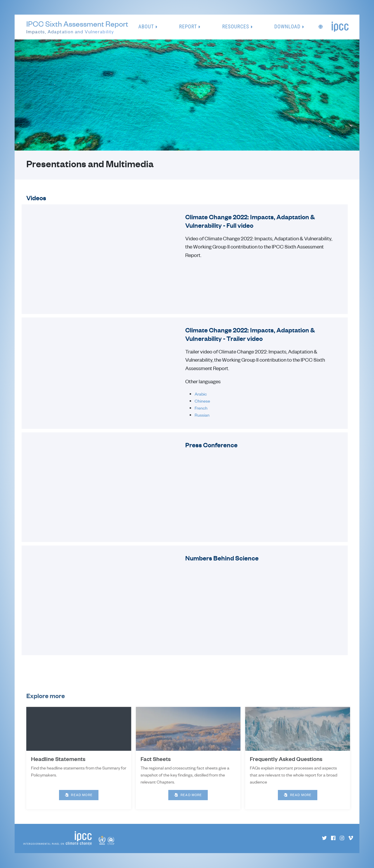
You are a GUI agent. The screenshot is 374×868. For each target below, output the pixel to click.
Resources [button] (236, 27)
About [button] (146, 27)
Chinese (202, 401)
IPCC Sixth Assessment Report (77, 27)
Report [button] (188, 27)
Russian (202, 415)
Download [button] (288, 27)
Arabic (201, 394)
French (201, 408)
